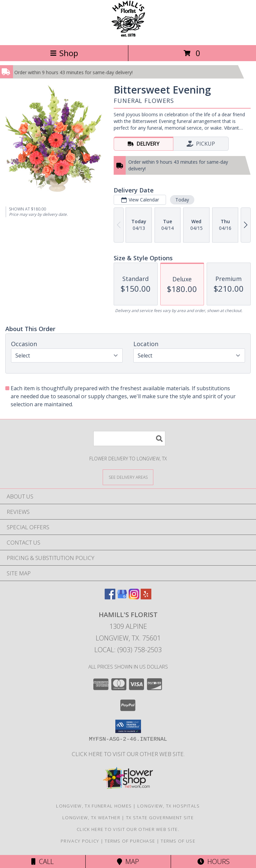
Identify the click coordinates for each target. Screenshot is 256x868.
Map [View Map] (128, 861)
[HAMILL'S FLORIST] (128, 35)
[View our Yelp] (146, 597)
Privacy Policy (80, 841)
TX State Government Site (160, 818)
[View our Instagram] (134, 597)
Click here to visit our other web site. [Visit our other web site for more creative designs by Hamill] (128, 754)
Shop (64, 53)
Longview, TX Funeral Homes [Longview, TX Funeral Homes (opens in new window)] (94, 806)
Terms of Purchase (130, 841)
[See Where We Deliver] (128, 477)
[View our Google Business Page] (122, 597)
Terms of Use (178, 841)
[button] (128, 726)
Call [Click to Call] (42, 861)
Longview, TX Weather (91, 818)
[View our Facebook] (110, 597)
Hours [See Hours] (213, 861)
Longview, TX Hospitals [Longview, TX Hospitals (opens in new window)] (169, 806)
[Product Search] (129, 439)
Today (182, 200)
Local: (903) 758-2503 (128, 650)
